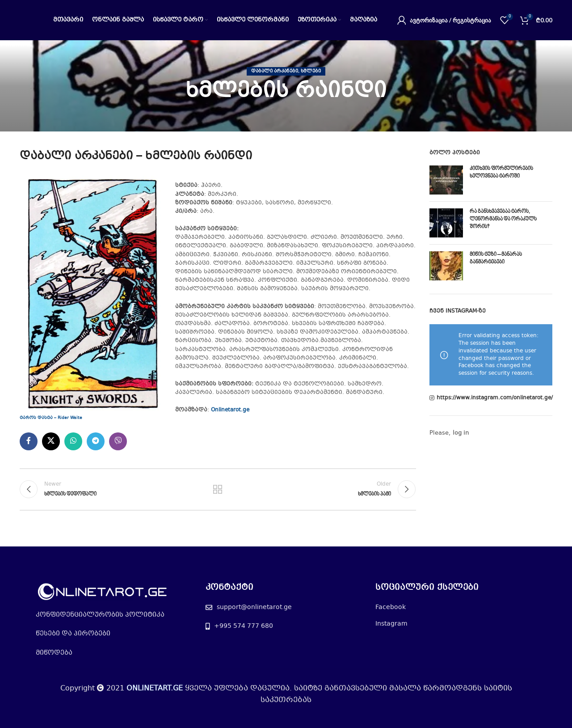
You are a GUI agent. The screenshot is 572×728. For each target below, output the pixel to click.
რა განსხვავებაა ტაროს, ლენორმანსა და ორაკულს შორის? (503, 219)
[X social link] (51, 441)
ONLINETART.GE (155, 688)
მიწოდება (54, 653)
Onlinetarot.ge (230, 410)
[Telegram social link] (96, 441)
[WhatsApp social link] (73, 441)
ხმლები (311, 71)
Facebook (391, 607)
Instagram (391, 624)
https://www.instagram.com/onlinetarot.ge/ (495, 398)
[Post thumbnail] (446, 180)
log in (461, 433)
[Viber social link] (118, 441)
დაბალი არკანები (275, 71)
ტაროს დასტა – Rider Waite (51, 418)
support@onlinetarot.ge (254, 607)
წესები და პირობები (73, 634)
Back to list (218, 489)
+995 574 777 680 (244, 626)
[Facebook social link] (29, 441)
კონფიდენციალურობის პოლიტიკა (100, 615)
